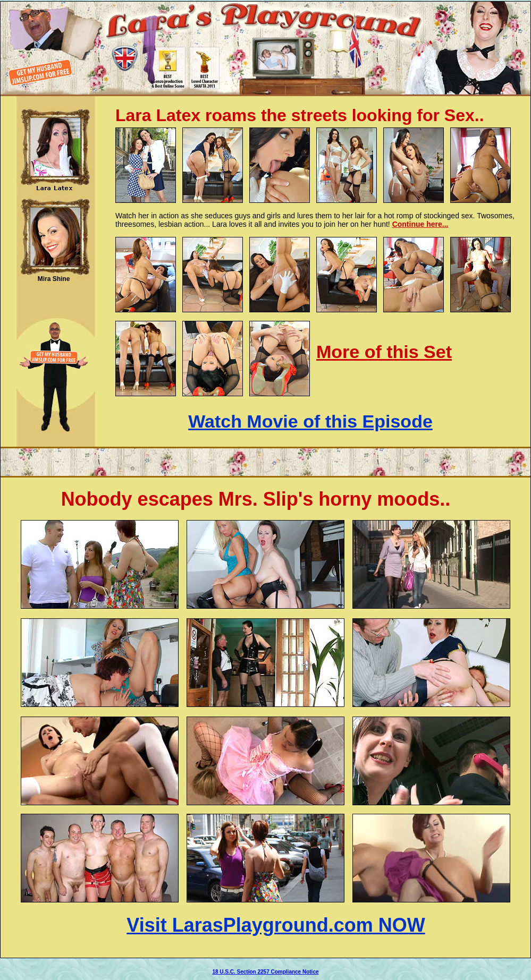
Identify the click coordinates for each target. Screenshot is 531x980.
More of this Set (384, 352)
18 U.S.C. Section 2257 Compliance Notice (265, 972)
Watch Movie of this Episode (310, 421)
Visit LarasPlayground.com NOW (276, 925)
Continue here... (420, 224)
